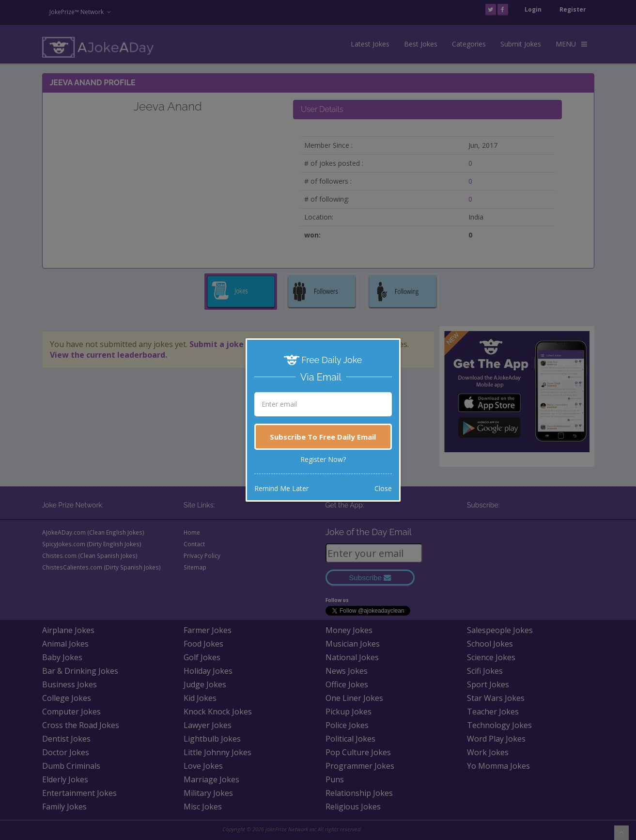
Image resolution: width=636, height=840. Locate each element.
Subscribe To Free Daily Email (323, 437)
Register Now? (323, 459)
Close (383, 488)
